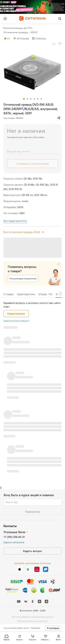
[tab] (8, 295)
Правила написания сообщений (16, 321)
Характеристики (26, 294)
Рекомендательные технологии (32, 621)
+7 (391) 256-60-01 (14, 537)
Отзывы (45, 294)
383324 (19, 118)
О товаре (8, 294)
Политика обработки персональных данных (33, 617)
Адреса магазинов (14, 542)
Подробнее (35, 628)
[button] (7, 637)
